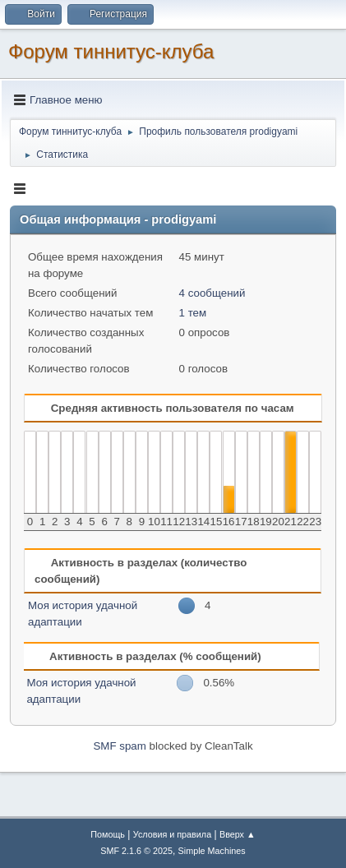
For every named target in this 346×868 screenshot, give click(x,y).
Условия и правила (172, 834)
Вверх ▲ (238, 834)
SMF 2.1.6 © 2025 (136, 851)
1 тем (193, 313)
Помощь (108, 834)
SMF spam (119, 746)
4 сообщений (212, 293)
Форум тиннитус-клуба (111, 51)
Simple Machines (212, 851)
